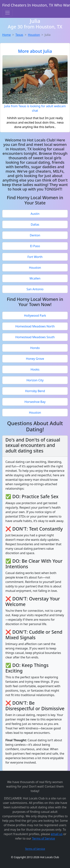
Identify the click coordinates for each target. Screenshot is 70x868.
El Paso (35, 246)
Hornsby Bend (35, 391)
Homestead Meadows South (35, 337)
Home (7, 35)
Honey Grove (35, 359)
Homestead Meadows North (35, 326)
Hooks (35, 369)
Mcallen (35, 278)
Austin (35, 214)
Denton (35, 235)
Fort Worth (35, 257)
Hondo (35, 348)
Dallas (35, 224)
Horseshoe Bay (35, 402)
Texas (19, 35)
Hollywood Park (35, 316)
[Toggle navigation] (7, 13)
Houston (34, 35)
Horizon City (35, 380)
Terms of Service (43, 838)
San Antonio (35, 289)
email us (57, 834)
